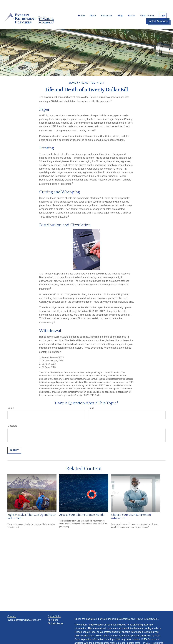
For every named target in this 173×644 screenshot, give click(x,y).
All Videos (53, 612)
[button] (81, 8)
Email (91, 400)
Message (12, 418)
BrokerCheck (151, 611)
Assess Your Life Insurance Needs (82, 507)
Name (11, 400)
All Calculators (55, 616)
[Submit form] (14, 442)
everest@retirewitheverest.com (24, 612)
